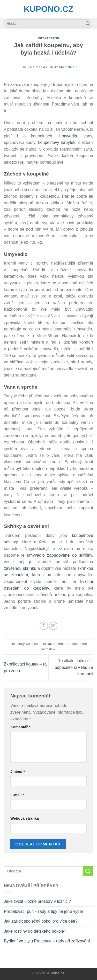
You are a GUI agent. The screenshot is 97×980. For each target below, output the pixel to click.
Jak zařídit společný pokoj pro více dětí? (41, 921)
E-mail (17, 795)
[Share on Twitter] (53, 626)
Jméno (18, 772)
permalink (48, 649)
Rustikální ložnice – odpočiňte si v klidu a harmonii (74, 667)
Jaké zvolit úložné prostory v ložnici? (37, 901)
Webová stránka (25, 818)
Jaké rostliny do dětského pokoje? (35, 931)
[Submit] (88, 24)
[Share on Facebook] (44, 626)
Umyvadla (68, 136)
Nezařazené (48, 38)
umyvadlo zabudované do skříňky (59, 555)
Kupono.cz (49, 9)
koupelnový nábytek (57, 142)
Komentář (20, 727)
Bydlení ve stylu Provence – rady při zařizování (47, 941)
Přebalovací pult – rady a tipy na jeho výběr (44, 911)
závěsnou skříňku (20, 568)
